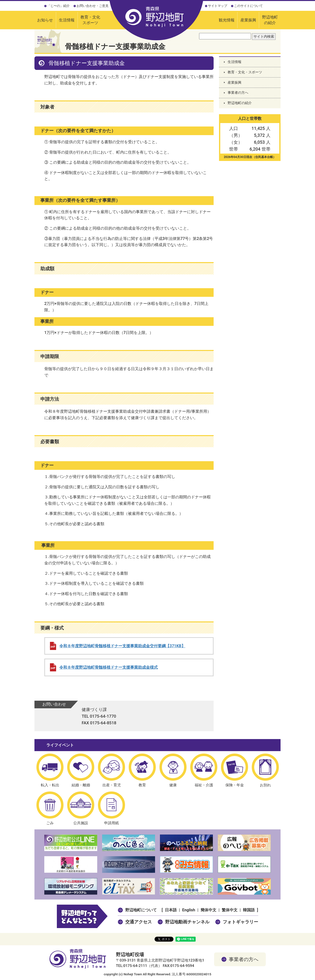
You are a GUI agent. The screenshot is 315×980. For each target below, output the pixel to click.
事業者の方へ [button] (244, 959)
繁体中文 (230, 910)
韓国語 (249, 910)
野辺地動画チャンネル (187, 922)
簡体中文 (208, 910)
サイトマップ (218, 6)
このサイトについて (248, 6)
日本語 (171, 910)
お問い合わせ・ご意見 (93, 6)
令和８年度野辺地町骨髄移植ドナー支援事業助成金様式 (109, 667)
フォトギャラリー (240, 922)
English (189, 910)
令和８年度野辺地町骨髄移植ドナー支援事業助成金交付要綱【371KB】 (122, 646)
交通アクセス (139, 922)
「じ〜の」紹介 (58, 6)
